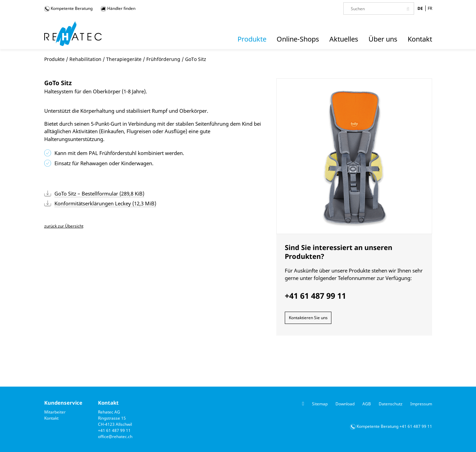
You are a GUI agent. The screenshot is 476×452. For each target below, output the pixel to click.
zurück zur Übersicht (64, 226)
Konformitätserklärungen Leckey (105, 203)
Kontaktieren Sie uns (308, 318)
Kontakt (51, 418)
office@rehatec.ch (115, 437)
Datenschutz (391, 404)
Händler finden (118, 9)
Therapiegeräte (124, 59)
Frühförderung (163, 59)
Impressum (421, 404)
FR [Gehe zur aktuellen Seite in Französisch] (430, 8)
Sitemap (320, 404)
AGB (367, 404)
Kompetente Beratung (68, 9)
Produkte (54, 59)
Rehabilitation (85, 59)
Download (345, 404)
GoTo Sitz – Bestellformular (99, 193)
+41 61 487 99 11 (114, 430)
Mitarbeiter (55, 412)
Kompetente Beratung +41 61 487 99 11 (394, 426)
